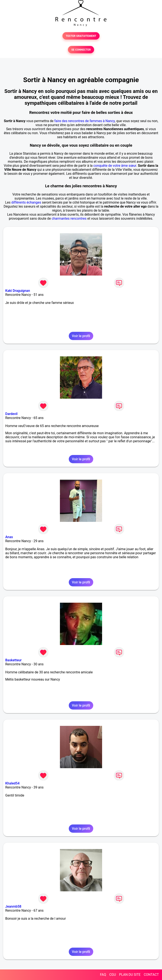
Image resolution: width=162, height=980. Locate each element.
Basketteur (13, 660)
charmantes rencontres (69, 218)
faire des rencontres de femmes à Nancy (84, 121)
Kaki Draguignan (18, 291)
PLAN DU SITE (130, 975)
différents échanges (26, 202)
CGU (113, 975)
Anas (9, 537)
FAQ (103, 975)
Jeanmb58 (13, 906)
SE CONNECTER (81, 50)
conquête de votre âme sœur (115, 166)
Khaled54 (12, 783)
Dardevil (11, 414)
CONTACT (151, 975)
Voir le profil (81, 336)
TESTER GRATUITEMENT (81, 36)
